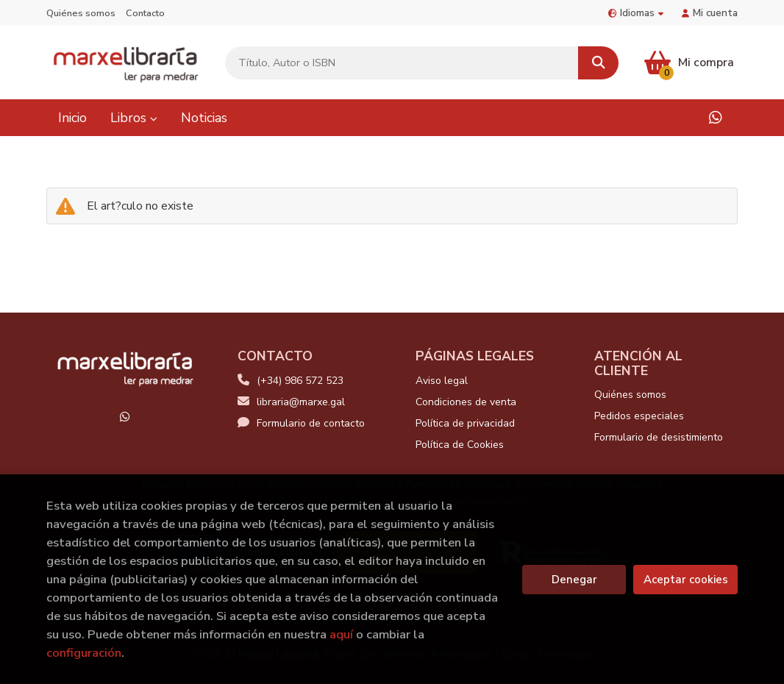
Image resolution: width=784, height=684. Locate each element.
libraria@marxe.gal (291, 402)
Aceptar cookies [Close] (686, 580)
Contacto (145, 13)
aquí (341, 634)
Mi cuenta (710, 13)
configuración (84, 653)
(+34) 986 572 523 (300, 381)
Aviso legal (442, 381)
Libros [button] (134, 118)
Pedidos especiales (639, 416)
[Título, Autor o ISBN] (402, 63)
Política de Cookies (460, 445)
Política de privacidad (465, 423)
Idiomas (636, 13)
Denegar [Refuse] (574, 580)
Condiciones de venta (466, 402)
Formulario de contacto (301, 423)
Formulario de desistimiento (659, 437)
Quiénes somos (81, 13)
